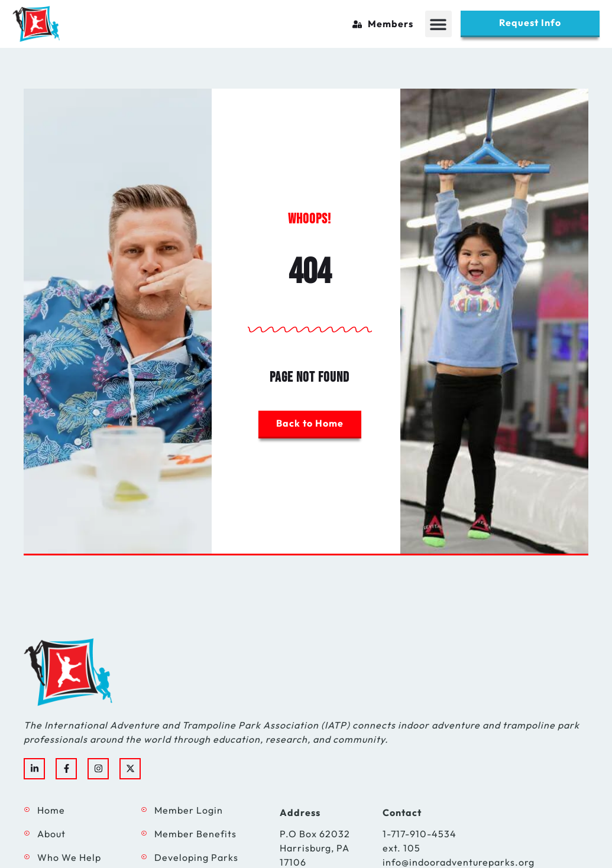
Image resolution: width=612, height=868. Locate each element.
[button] (438, 24)
